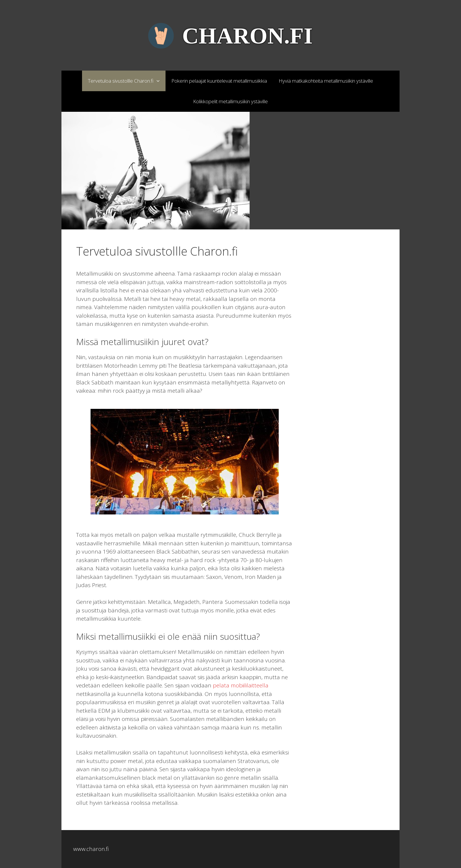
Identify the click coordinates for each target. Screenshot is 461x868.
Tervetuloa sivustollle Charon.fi (127, 81)
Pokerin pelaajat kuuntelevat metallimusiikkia (219, 81)
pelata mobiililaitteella (241, 685)
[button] (159, 81)
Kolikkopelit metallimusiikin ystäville (230, 101)
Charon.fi (247, 36)
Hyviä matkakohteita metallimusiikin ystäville (326, 81)
